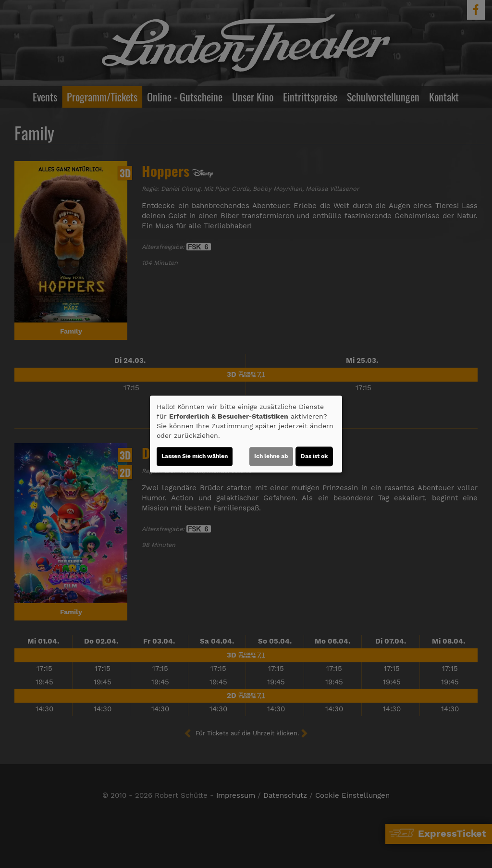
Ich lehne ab (271, 456)
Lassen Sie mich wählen (195, 456)
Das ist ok (314, 456)
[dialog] (246, 434)
